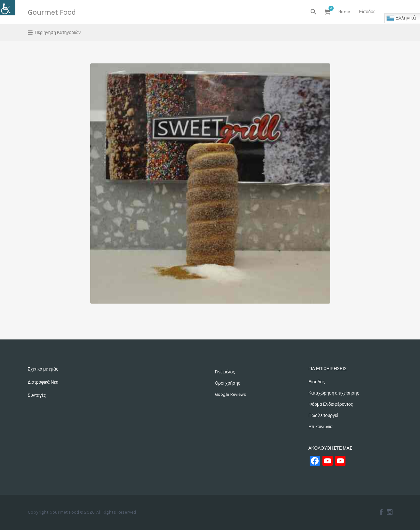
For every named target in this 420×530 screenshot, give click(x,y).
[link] (8, 8)
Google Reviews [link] (231, 394)
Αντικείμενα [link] (329, 8)
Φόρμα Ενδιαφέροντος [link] (331, 404)
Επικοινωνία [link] (321, 427)
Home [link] (344, 12)
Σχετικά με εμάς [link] (43, 369)
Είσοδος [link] (367, 12)
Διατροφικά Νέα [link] (43, 382)
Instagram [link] (390, 512)
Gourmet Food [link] (52, 12)
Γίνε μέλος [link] (225, 372)
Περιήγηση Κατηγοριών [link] (58, 33)
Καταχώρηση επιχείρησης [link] (334, 393)
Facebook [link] (381, 512)
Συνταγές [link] (37, 395)
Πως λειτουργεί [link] (323, 416)
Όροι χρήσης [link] (228, 383)
